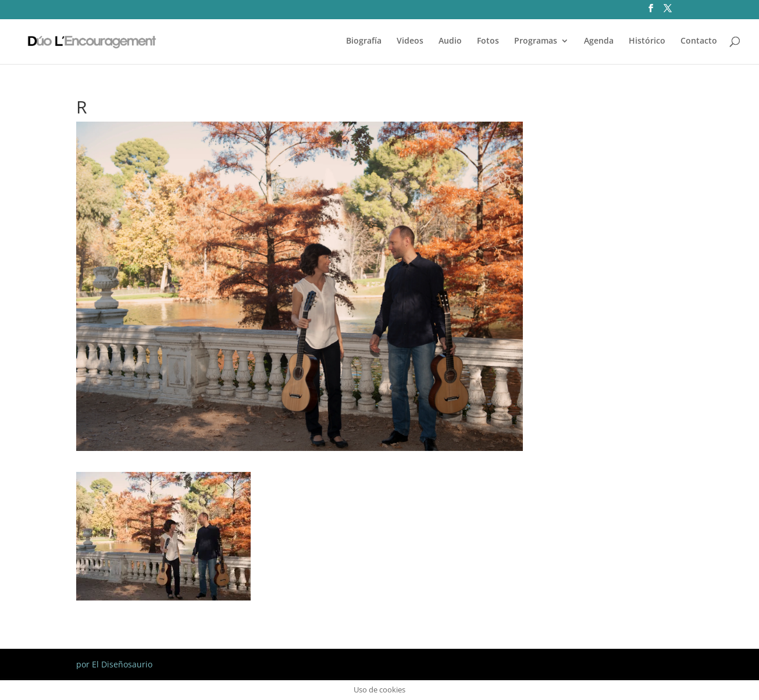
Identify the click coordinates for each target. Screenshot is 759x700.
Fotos (488, 41)
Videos (410, 41)
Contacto (699, 41)
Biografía (364, 41)
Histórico (647, 41)
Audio (450, 41)
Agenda (599, 41)
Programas (536, 41)
